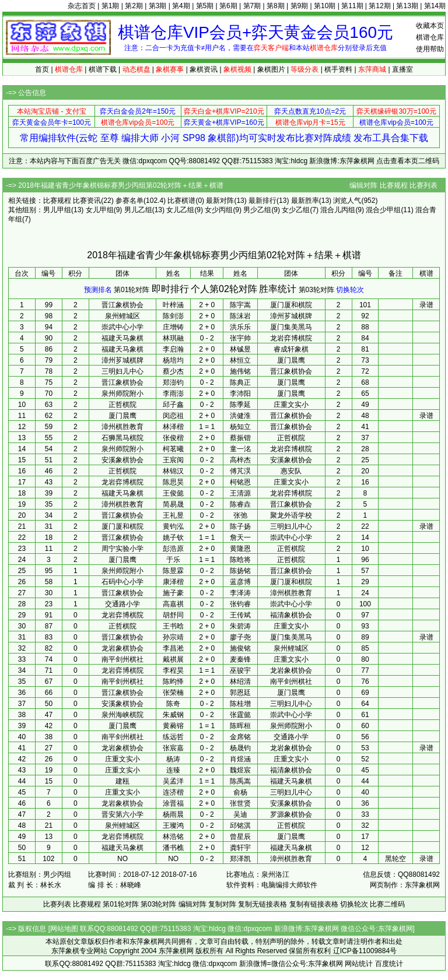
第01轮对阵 (132, 290)
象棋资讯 (204, 69)
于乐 (173, 560)
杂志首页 (82, 6)
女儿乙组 (180, 210)
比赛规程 (394, 185)
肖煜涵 (240, 759)
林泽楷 (173, 427)
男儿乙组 (138, 210)
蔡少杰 (173, 371)
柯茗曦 (173, 449)
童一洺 (240, 449)
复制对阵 (222, 904)
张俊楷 (173, 438)
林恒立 (240, 360)
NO (173, 859)
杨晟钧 (240, 748)
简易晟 (173, 504)
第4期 (181, 6)
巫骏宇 (240, 670)
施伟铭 (240, 371)
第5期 (205, 6)
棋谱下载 (103, 69)
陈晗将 (240, 560)
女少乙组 (296, 210)
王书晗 (173, 626)
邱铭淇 (240, 826)
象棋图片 (271, 69)
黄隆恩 (240, 549)
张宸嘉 (173, 748)
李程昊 (173, 670)
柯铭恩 (240, 482)
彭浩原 (173, 549)
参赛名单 (129, 201)
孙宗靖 (173, 637)
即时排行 (170, 289)
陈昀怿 (173, 682)
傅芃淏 (240, 471)
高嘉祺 (173, 604)
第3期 (158, 6)
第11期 (352, 6)
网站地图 (64, 929)
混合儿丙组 (338, 210)
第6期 (228, 6)
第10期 (325, 6)
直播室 (402, 69)
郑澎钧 (173, 382)
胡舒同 (173, 615)
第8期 (276, 6)
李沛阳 (240, 394)
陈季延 (240, 405)
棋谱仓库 (430, 37)
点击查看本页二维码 (408, 161)
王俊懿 (173, 493)
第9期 (300, 6)
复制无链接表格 (262, 904)
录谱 (426, 305)
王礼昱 (173, 515)
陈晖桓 (240, 726)
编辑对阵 (363, 185)
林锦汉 (173, 471)
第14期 (435, 6)
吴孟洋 (173, 781)
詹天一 (240, 538)
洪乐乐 (240, 327)
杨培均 (173, 360)
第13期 (407, 6)
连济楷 (173, 792)
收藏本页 (430, 26)
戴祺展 (173, 659)
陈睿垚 (240, 504)
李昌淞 (173, 648)
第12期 (379, 6)
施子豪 (173, 593)
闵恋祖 (173, 416)
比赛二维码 (387, 904)
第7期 (252, 6)
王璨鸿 (173, 826)
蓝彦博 (240, 582)
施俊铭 (240, 648)
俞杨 (240, 792)
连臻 (173, 770)
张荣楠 (173, 693)
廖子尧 (240, 637)
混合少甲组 (383, 210)
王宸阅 (173, 460)
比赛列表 (423, 185)
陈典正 (240, 382)
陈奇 (173, 704)
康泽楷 (173, 582)
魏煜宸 (240, 770)
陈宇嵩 (240, 305)
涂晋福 (173, 803)
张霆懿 (240, 715)
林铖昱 (240, 349)
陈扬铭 (240, 571)
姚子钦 (173, 538)
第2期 (134, 6)
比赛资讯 (87, 201)
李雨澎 (173, 394)
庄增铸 (173, 327)
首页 (42, 69)
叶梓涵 (173, 305)
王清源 (240, 493)
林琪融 (173, 338)
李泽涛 (240, 593)
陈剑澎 (173, 316)
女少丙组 (219, 210)
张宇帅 (240, 338)
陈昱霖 (173, 571)
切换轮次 (350, 290)
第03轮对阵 (316, 290)
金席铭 (240, 737)
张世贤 (240, 803)
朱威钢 (173, 715)
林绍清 (240, 682)
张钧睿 (240, 604)
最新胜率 (305, 201)
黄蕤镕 (173, 726)
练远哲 (173, 737)
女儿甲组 (100, 210)
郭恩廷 (240, 693)
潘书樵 (173, 848)
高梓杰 (240, 460)
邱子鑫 (173, 405)
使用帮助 (430, 49)
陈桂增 (240, 704)
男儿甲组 (57, 210)
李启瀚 (173, 349)
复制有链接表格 (314, 904)
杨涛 (173, 759)
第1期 (111, 6)
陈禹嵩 (240, 781)
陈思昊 (173, 482)
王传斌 (240, 615)
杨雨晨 (173, 814)
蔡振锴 (240, 438)
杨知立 (240, 427)
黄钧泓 (173, 526)
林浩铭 (173, 837)
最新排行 (262, 201)
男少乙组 (257, 210)
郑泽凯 (240, 859)
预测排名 (98, 290)
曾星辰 (240, 837)
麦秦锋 (240, 659)
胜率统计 (278, 289)
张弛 (240, 515)
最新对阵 (220, 201)
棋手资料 (338, 69)
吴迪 (240, 814)
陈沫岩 (240, 316)
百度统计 (389, 964)
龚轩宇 (240, 848)
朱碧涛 (240, 626)
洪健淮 (240, 416)
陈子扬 (240, 526)
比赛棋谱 (181, 201)
